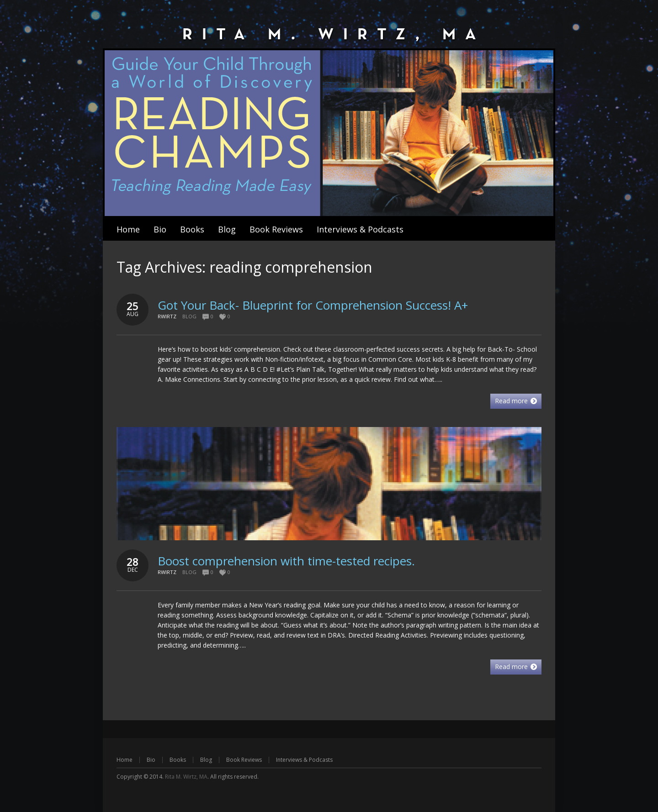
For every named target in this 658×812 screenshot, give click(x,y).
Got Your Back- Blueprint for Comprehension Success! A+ (313, 305)
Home (125, 760)
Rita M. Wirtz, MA (186, 777)
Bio (151, 760)
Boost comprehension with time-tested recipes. (286, 561)
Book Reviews (244, 760)
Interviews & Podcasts (304, 760)
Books (178, 760)
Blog (189, 316)
